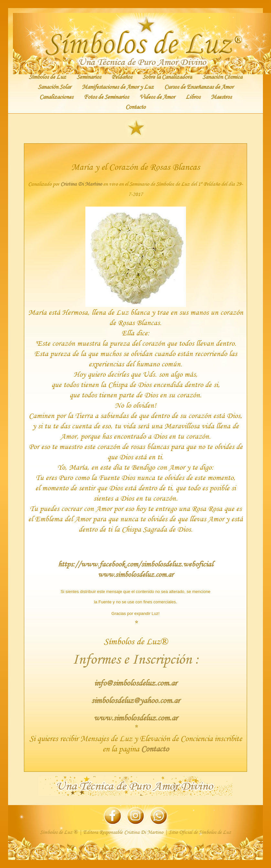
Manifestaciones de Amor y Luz (118, 87)
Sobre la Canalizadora (167, 77)
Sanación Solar (54, 87)
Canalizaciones (56, 97)
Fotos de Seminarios (106, 97)
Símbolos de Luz (47, 77)
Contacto (135, 107)
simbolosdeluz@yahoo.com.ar (135, 700)
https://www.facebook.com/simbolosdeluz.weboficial (135, 564)
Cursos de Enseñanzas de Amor (199, 87)
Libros (193, 97)
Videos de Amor (157, 97)
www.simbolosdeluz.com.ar (136, 574)
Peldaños (122, 77)
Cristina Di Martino (81, 184)
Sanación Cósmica (222, 77)
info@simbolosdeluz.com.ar (135, 683)
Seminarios (89, 77)
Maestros (221, 97)
